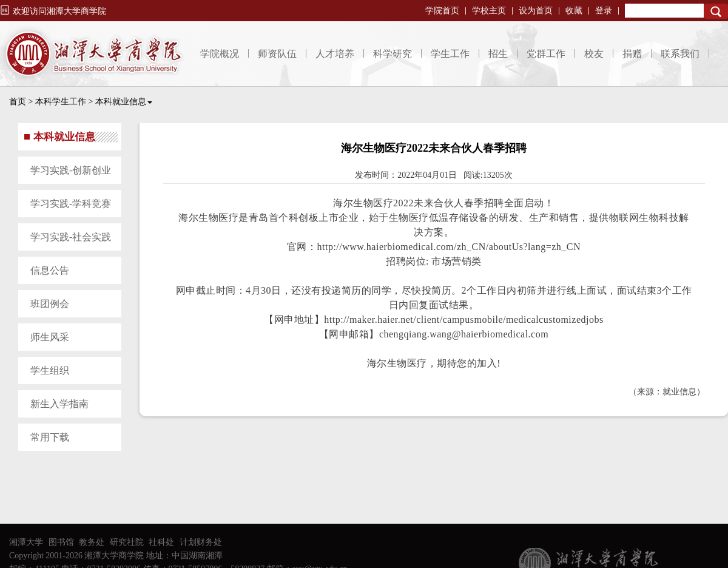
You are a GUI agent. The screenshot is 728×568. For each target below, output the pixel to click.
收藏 (574, 11)
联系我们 (680, 54)
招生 (498, 54)
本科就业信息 (124, 102)
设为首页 (536, 11)
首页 (18, 102)
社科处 (161, 542)
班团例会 (50, 304)
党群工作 (546, 54)
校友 (594, 54)
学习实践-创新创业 (71, 170)
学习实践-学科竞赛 (71, 204)
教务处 (92, 542)
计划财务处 (201, 542)
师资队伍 (277, 54)
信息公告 (50, 270)
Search (716, 11)
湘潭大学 (26, 542)
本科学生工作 (61, 102)
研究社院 (127, 542)
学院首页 (442, 11)
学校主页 (489, 11)
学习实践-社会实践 (71, 237)
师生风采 (50, 337)
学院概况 (220, 54)
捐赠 (632, 54)
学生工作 (450, 54)
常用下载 (50, 437)
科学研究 (393, 54)
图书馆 (61, 542)
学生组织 (50, 370)
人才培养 (335, 54)
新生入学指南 (59, 404)
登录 (604, 11)
